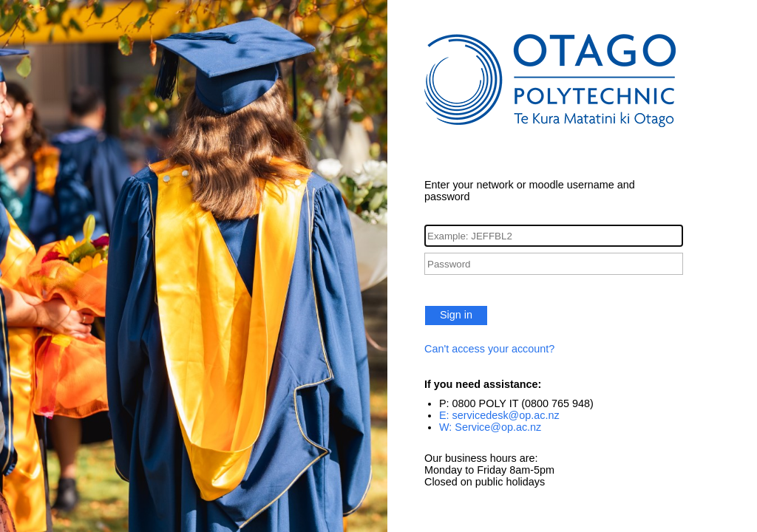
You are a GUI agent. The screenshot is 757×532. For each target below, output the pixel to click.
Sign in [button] (456, 315)
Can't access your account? (489, 349)
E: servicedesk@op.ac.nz (499, 415)
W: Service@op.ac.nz (490, 427)
